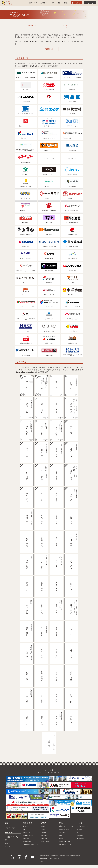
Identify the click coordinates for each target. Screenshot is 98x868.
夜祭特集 (62, 842)
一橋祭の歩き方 (28, 838)
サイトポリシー (82, 838)
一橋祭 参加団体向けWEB (46, 856)
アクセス (44, 829)
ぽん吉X (42, 864)
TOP (7, 823)
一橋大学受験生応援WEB (73, 856)
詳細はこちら (52, 49)
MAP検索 (26, 829)
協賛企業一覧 (32, 26)
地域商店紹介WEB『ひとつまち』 (48, 861)
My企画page (77, 3)
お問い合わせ (81, 835)
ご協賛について (10, 843)
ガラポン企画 (63, 836)
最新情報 (44, 826)
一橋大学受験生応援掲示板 (47, 858)
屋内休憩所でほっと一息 (67, 849)
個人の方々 (66, 26)
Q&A (78, 832)
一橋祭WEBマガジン (63, 861)
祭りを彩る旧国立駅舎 (66, 846)
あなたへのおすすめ (29, 842)
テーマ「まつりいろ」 (12, 846)
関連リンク (80, 829)
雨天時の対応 (45, 838)
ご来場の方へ (45, 832)
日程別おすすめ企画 (29, 835)
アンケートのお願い (47, 842)
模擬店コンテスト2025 (66, 839)
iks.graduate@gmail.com (26, 372)
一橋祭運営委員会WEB (60, 856)
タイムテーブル (28, 832)
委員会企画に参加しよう (85, 826)
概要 (6, 840)
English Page (90, 3)
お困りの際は (45, 835)
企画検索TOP (27, 826)
